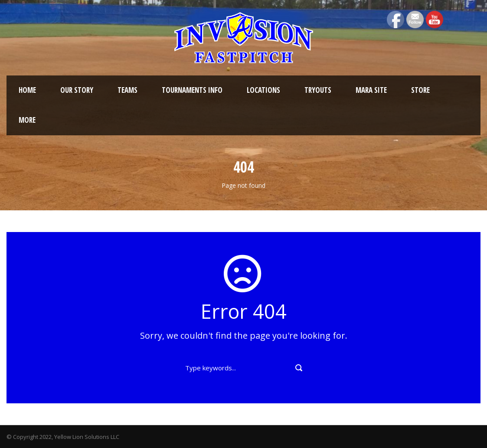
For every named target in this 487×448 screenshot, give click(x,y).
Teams (127, 90)
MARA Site (371, 90)
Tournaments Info (192, 90)
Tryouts (318, 90)
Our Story (77, 90)
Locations (263, 90)
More (27, 120)
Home (27, 90)
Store (420, 90)
